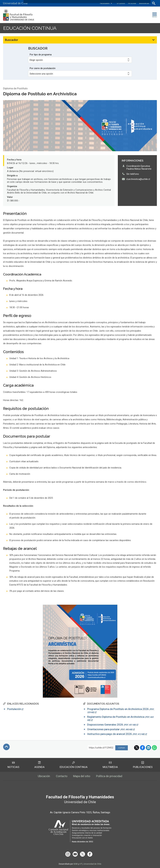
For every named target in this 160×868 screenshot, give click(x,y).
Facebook (142, 748)
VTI (81, 864)
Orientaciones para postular (110, 729)
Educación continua (30, 28)
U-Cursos (121, 3)
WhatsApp (154, 748)
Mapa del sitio (82, 776)
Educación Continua (74, 765)
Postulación (14, 709)
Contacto (62, 776)
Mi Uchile (132, 3)
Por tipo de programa (41, 55)
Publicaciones (143, 765)
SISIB (76, 864)
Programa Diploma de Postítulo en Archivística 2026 (121, 710)
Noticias (13, 765)
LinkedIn (148, 748)
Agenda (39, 765)
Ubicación (44, 776)
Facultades (105, 3)
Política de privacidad (109, 776)
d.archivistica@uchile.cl (138, 179)
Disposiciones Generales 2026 (112, 725)
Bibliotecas (144, 3)
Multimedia (110, 765)
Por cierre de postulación (43, 68)
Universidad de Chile (92, 864)
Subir (6, 747)
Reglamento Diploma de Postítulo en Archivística (120, 718)
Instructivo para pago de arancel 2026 (116, 734)
